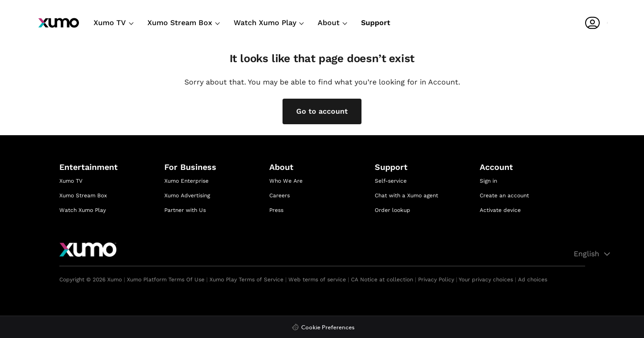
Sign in (488, 181)
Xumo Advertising (187, 195)
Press (276, 210)
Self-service (391, 181)
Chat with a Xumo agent (406, 195)
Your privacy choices (486, 280)
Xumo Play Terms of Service (246, 280)
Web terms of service (317, 280)
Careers (280, 195)
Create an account (504, 195)
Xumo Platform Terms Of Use (166, 280)
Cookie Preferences (328, 328)
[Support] (376, 24)
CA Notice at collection (382, 280)
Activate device (500, 210)
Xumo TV (113, 23)
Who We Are (286, 181)
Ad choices (533, 280)
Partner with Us (185, 210)
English (593, 254)
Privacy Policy (436, 280)
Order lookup (393, 210)
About (332, 23)
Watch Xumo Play (269, 23)
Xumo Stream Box (183, 23)
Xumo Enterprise (186, 181)
